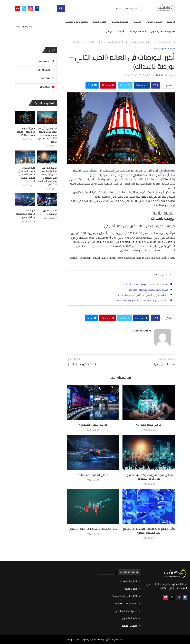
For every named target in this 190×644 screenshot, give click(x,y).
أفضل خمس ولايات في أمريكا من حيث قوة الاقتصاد (143, 295)
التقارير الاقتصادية (120, 22)
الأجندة (138, 22)
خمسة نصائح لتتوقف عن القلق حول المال (148, 290)
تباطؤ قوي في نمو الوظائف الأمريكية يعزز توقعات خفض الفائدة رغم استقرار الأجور (47, 135)
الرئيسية (171, 22)
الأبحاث (122, 31)
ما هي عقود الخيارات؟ (149, 425)
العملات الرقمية (138, 31)
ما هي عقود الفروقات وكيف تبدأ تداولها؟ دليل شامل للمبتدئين (149, 477)
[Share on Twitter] (125, 85)
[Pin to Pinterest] (108, 85)
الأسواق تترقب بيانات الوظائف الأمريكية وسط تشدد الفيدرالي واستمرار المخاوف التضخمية (47, 176)
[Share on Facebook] (142, 85)
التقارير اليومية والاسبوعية (125, 596)
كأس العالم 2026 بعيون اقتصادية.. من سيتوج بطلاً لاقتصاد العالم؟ (149, 531)
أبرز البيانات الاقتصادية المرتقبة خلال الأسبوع (25, 214)
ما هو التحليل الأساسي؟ (93, 425)
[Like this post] (154, 85)
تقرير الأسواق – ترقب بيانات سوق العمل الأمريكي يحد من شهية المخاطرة (26, 174)
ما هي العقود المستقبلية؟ (93, 475)
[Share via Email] (92, 85)
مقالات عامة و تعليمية (77, 22)
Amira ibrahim (163, 75)
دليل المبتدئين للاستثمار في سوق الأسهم (93, 529)
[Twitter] (24, 8)
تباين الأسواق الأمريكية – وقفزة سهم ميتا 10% (26, 132)
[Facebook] (37, 8)
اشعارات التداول (154, 22)
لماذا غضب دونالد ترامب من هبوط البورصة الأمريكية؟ (143, 300)
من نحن (110, 31)
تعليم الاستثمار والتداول (163, 31)
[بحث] (99, 8)
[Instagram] (31, 8)
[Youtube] (18, 8)
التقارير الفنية (100, 22)
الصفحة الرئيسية (167, 42)
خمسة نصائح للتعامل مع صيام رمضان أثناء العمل (144, 284)
